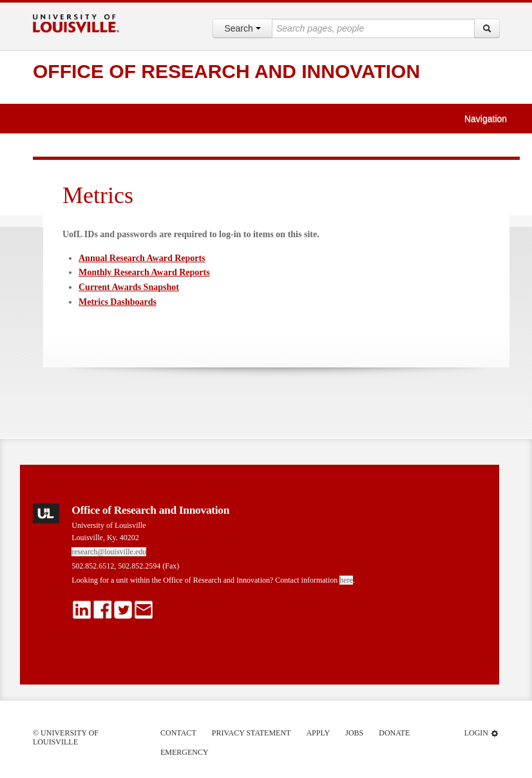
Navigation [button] (491, 119)
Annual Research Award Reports (142, 258)
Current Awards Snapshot (129, 287)
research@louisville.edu (109, 552)
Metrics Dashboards (118, 302)
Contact (178, 733)
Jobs (354, 733)
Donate (394, 733)
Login (482, 733)
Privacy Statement (252, 733)
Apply (318, 733)
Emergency (185, 752)
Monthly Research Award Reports (144, 272)
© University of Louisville (66, 737)
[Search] (487, 28)
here (346, 580)
